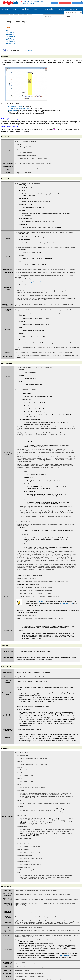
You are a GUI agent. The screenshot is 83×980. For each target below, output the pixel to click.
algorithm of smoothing (37, 282)
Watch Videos (77, 3)
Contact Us (74, 9)
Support (37, 9)
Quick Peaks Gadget (26, 51)
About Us (62, 9)
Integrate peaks (12, 110)
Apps (16, 9)
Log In (81, 1)
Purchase (26, 9)
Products (6, 9)
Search (68, 16)
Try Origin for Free (65, 3)
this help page (19, 932)
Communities (49, 9)
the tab (65, 955)
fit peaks (25, 112)
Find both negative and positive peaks (19, 108)
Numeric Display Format (66, 603)
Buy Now (55, 3)
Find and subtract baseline (16, 107)
